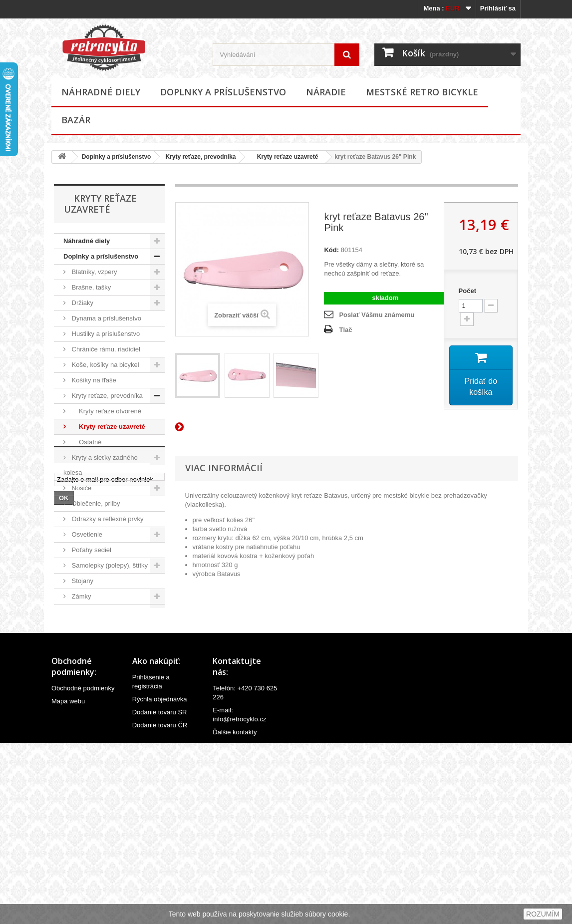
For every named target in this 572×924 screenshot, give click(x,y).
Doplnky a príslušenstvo (223, 92)
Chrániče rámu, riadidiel (105, 349)
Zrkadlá (82, 627)
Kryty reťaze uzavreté (285, 157)
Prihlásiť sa (498, 8)
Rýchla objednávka (160, 878)
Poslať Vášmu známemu (377, 315)
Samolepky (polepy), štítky (109, 565)
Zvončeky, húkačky (98, 612)
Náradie (326, 92)
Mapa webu (68, 880)
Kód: (331, 250)
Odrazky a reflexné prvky (107, 519)
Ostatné (86, 442)
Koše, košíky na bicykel (105, 365)
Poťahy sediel (91, 550)
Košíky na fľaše (93, 380)
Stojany (82, 581)
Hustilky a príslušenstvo (105, 334)
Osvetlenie (86, 534)
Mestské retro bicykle (422, 92)
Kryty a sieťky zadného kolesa (101, 465)
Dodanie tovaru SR (160, 891)
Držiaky (82, 303)
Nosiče (81, 488)
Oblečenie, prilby (95, 503)
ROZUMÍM (543, 914)
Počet (467, 291)
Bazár (76, 120)
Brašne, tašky (90, 287)
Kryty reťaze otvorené (106, 411)
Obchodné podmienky (83, 867)
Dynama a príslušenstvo (106, 318)
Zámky (81, 596)
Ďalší (181, 426)
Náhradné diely (101, 92)
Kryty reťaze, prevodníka (200, 157)
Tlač (345, 330)
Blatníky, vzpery (93, 272)
